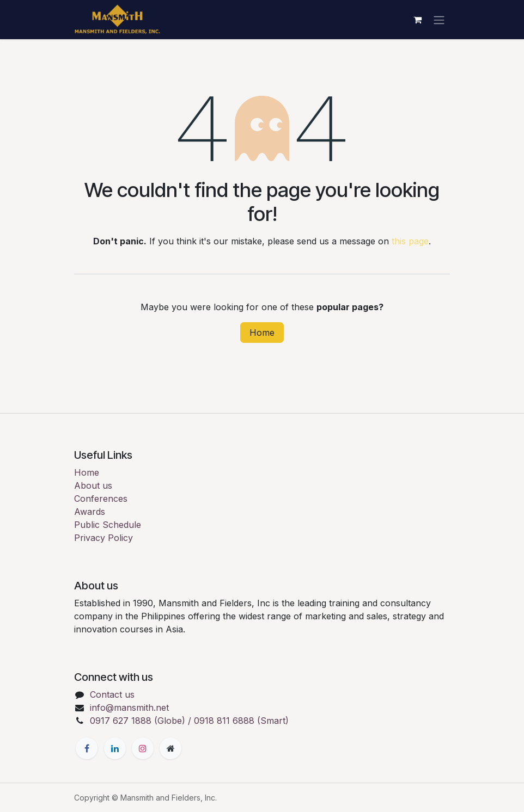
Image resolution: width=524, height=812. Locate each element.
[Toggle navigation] (439, 20)
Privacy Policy (103, 538)
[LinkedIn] (115, 748)
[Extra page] (170, 748)
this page (410, 241)
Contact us (112, 694)
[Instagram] (143, 748)
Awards (90, 512)
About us (93, 485)
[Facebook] (87, 748)
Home (262, 333)
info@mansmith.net (129, 708)
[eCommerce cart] (417, 20)
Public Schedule (108, 525)
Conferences (101, 499)
